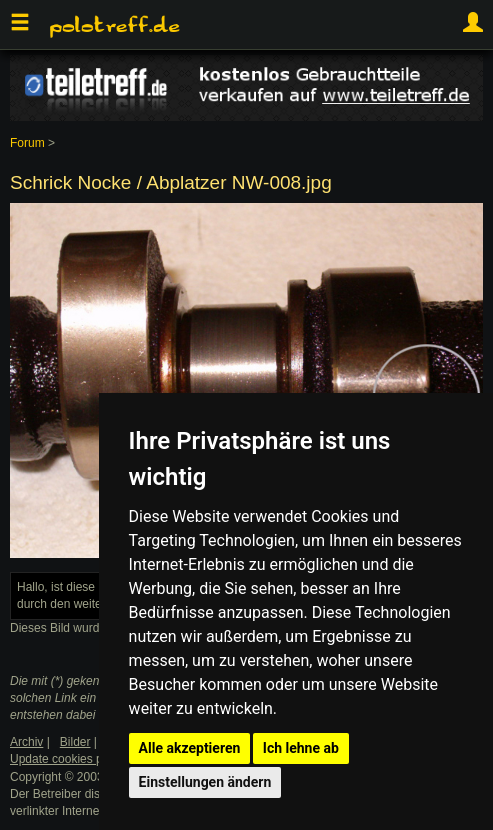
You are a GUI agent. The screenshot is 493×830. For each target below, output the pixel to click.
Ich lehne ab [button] (301, 748)
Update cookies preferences (84, 759)
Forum (27, 143)
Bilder (75, 742)
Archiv (26, 742)
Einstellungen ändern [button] (205, 782)
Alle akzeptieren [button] (190, 748)
